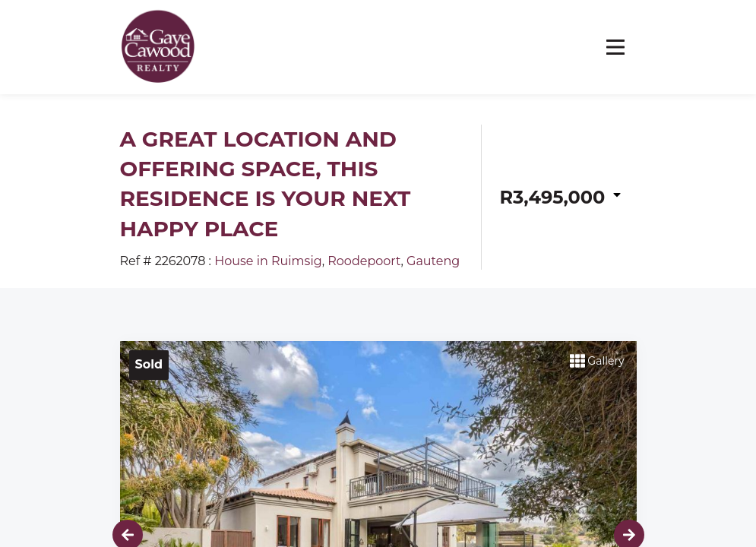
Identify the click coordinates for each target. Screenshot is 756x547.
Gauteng (433, 261)
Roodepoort (364, 261)
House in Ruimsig (268, 261)
